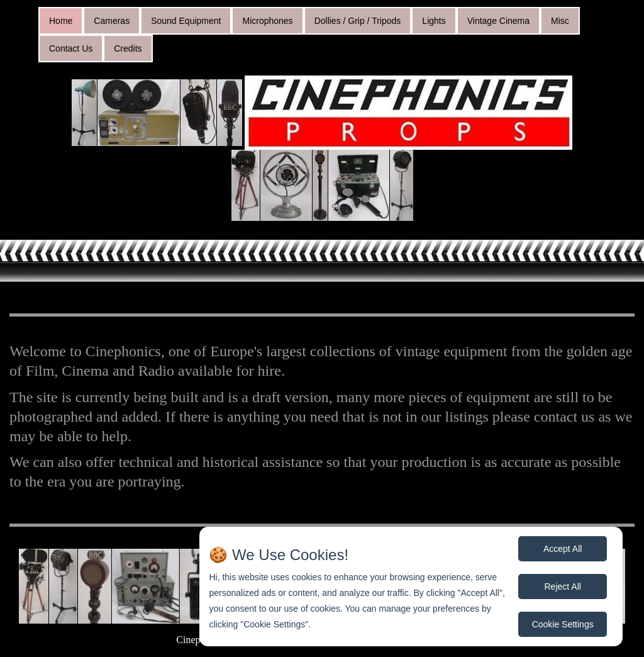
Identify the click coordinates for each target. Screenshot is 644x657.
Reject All (563, 587)
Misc (560, 21)
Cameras (112, 21)
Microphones (267, 21)
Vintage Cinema (498, 21)
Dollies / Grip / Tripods (358, 21)
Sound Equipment (186, 21)
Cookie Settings (563, 624)
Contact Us (71, 48)
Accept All (563, 549)
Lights (434, 21)
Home (61, 21)
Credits (128, 48)
